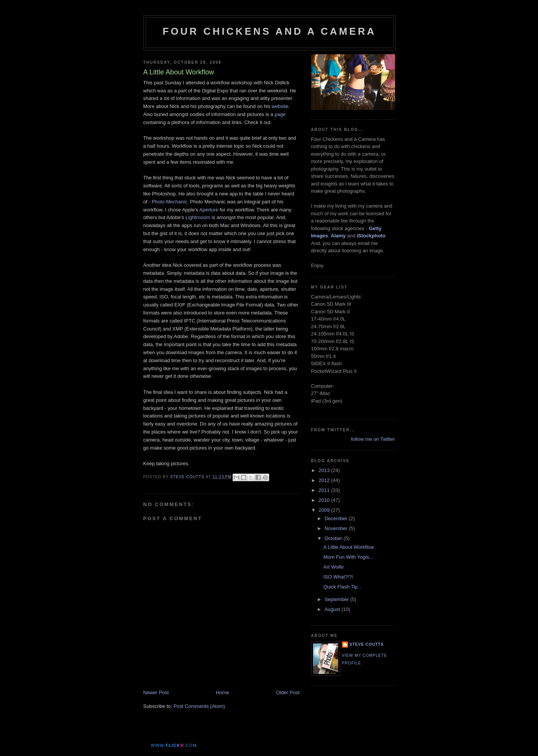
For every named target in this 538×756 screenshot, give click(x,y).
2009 (325, 510)
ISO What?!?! (338, 577)
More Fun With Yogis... (348, 557)
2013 (325, 470)
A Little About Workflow (349, 547)
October (334, 538)
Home (222, 692)
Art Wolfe (333, 567)
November (337, 528)
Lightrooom (198, 217)
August (333, 609)
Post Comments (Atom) (199, 706)
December (337, 518)
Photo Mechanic (169, 202)
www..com (174, 745)
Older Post (288, 692)
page (280, 114)
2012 (325, 480)
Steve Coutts (367, 644)
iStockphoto (371, 236)
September (337, 599)
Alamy (338, 236)
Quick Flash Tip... (342, 587)
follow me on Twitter (373, 439)
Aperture (209, 210)
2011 (325, 490)
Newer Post (156, 692)
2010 (325, 500)
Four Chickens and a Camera (270, 31)
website (280, 106)
